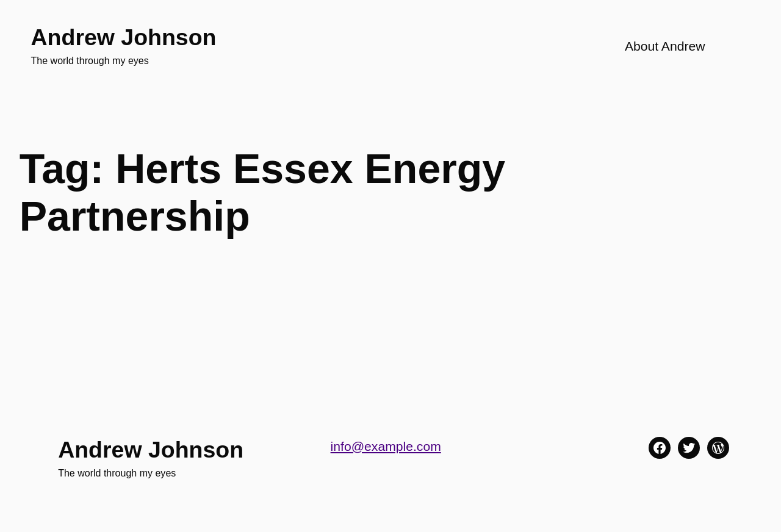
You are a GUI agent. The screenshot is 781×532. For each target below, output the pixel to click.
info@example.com (386, 446)
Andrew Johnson (124, 37)
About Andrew (665, 46)
